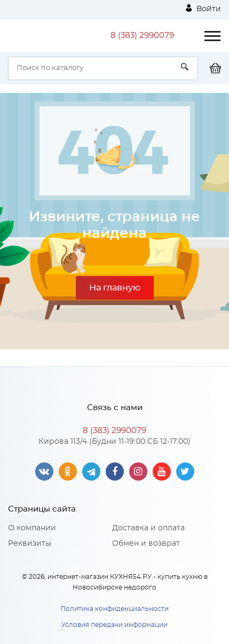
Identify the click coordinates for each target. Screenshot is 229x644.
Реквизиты (30, 544)
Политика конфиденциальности (114, 609)
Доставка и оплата (148, 528)
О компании (32, 528)
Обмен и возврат (146, 544)
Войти (203, 9)
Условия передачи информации (114, 625)
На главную (115, 288)
